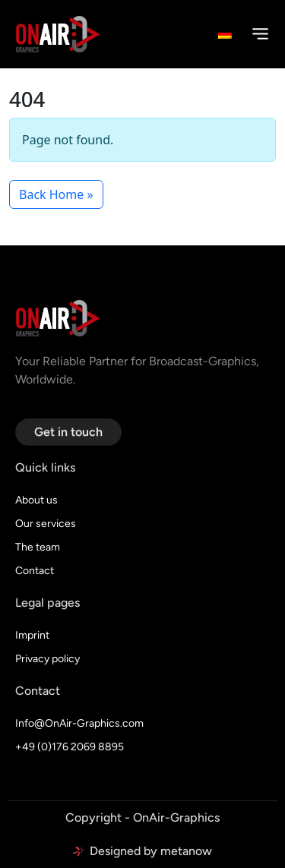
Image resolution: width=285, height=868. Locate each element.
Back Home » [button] (56, 194)
